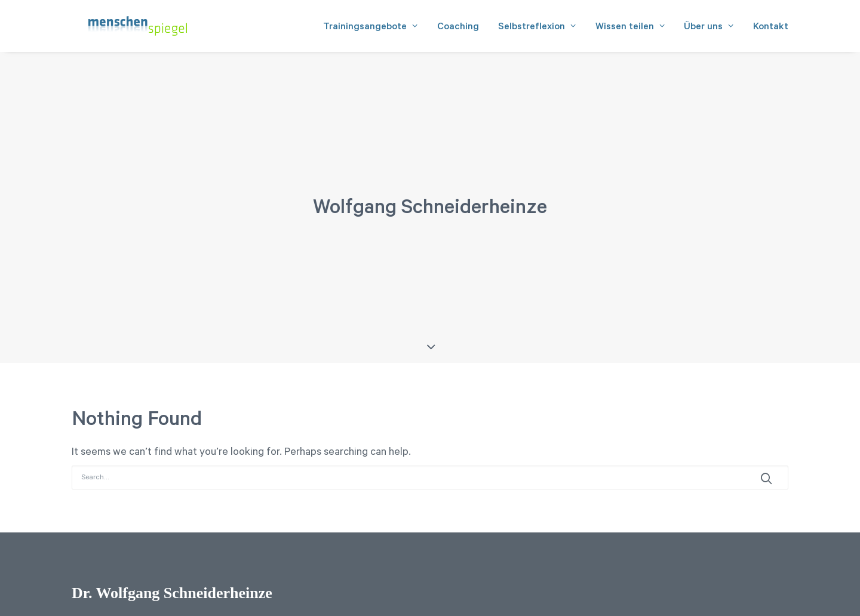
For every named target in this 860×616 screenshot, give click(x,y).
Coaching (458, 30)
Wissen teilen (630, 30)
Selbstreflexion (537, 30)
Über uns (709, 30)
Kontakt (771, 30)
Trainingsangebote (371, 30)
